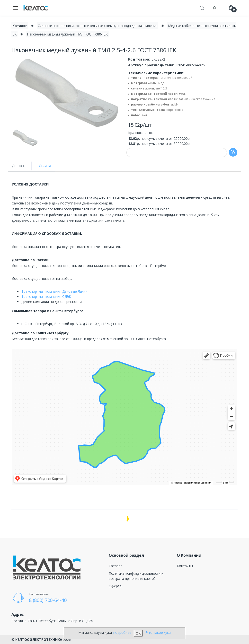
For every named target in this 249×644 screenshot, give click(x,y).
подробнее (122, 632)
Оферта (115, 586)
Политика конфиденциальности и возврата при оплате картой (136, 576)
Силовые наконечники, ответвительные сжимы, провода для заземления (98, 26)
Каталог (115, 566)
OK (138, 633)
